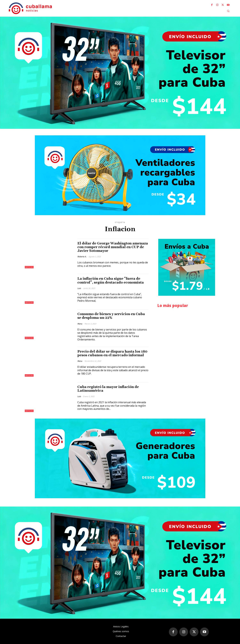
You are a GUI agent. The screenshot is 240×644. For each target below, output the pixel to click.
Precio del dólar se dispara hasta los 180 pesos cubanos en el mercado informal (112, 353)
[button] (228, 11)
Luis (79, 288)
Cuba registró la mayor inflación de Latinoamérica (108, 389)
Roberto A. (82, 257)
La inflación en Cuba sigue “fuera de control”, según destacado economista (111, 281)
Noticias (29, 267)
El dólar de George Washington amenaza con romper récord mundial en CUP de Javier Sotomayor (113, 247)
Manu (80, 324)
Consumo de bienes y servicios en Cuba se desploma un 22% (111, 316)
